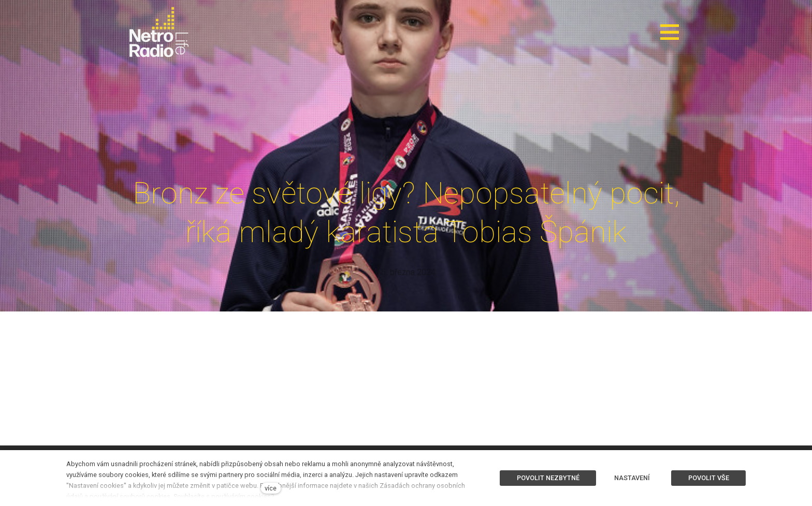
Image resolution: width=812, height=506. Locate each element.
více (271, 488)
